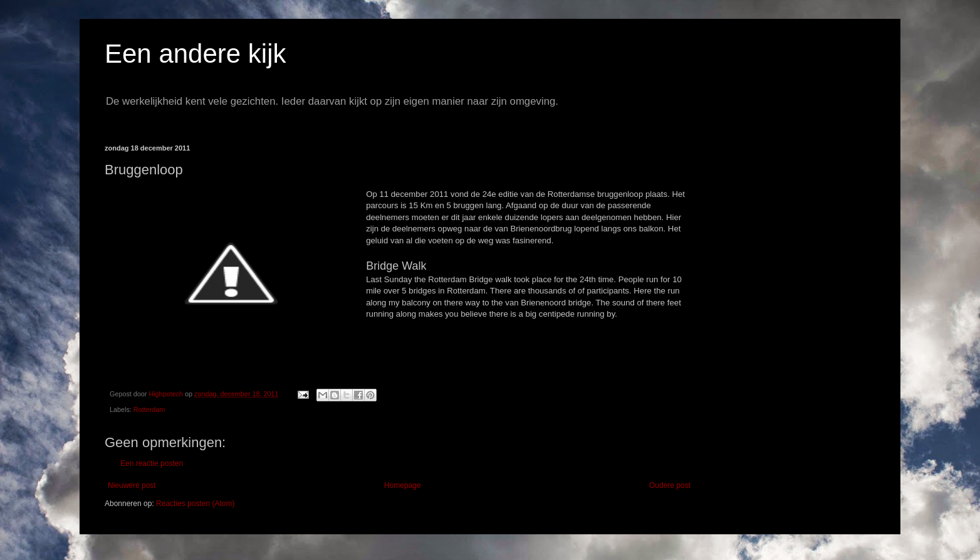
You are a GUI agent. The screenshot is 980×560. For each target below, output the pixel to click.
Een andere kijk (195, 54)
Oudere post (670, 485)
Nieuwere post (132, 485)
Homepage (403, 485)
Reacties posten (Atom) (195, 504)
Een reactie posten (152, 463)
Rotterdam (149, 409)
